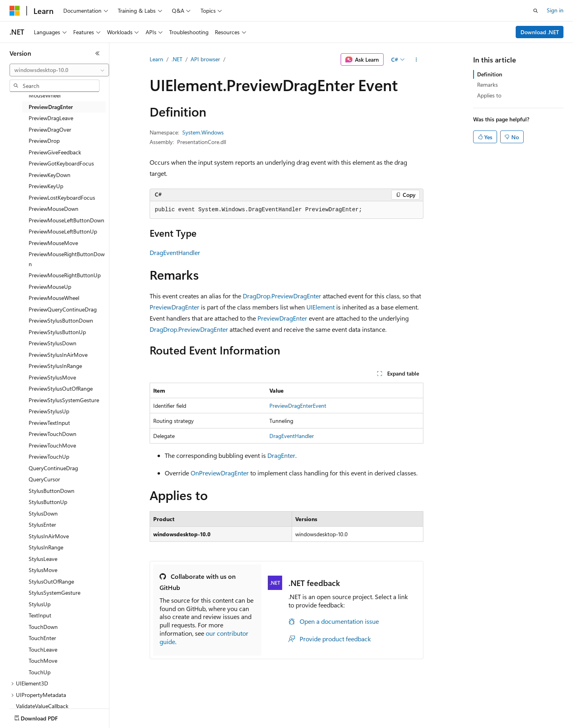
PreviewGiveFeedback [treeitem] (55, 152)
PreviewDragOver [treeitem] (50, 129)
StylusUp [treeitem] (40, 604)
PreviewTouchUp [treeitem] (49, 456)
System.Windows (203, 132)
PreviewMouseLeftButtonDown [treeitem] (66, 220)
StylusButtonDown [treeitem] (52, 491)
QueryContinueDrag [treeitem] (53, 468)
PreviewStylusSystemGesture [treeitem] (64, 400)
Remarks (487, 85)
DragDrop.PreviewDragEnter (282, 296)
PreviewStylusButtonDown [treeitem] (61, 320)
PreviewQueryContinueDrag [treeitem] (63, 309)
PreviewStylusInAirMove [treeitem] (58, 355)
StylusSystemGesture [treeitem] (55, 593)
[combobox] (59, 70)
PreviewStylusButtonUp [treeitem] (57, 332)
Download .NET (540, 32)
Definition (490, 74)
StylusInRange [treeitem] (46, 547)
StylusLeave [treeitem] (43, 559)
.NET (177, 59)
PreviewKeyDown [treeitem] (50, 175)
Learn (156, 59)
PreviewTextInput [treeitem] (49, 423)
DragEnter (281, 455)
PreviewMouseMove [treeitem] (53, 243)
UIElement (321, 307)
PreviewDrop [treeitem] (44, 141)
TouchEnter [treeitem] (42, 638)
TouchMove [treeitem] (43, 661)
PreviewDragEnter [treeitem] (51, 107)
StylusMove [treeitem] (43, 570)
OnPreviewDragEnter (220, 473)
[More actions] (416, 60)
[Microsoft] (15, 11)
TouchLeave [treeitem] (43, 649)
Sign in (555, 10)
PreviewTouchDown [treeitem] (53, 434)
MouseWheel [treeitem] (45, 95)
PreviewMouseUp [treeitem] (50, 287)
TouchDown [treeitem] (43, 627)
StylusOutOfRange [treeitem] (51, 581)
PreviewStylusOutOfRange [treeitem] (61, 388)
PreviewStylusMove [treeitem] (52, 377)
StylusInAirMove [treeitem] (49, 536)
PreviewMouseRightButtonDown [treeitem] (67, 259)
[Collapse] (97, 53)
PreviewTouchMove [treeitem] (52, 445)
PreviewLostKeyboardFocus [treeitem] (62, 198)
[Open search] (536, 11)
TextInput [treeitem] (40, 615)
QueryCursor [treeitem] (44, 479)
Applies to (489, 95)
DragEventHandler (175, 252)
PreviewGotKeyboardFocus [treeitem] (61, 163)
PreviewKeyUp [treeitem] (46, 186)
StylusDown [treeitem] (43, 513)
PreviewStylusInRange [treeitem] (55, 366)
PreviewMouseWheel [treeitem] (54, 298)
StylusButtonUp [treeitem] (48, 502)
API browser (205, 59)
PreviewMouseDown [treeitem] (54, 209)
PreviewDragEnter (174, 307)
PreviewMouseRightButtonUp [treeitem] (65, 275)
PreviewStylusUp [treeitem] (49, 411)
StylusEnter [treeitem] (42, 525)
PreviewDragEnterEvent (298, 406)
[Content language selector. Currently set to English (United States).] (46, 716)
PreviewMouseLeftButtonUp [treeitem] (63, 231)
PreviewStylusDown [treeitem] (53, 343)
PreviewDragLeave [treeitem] (51, 118)
